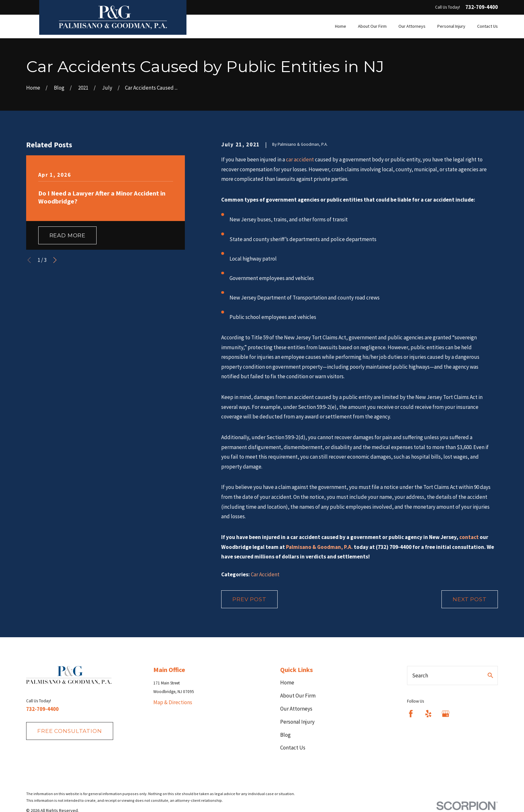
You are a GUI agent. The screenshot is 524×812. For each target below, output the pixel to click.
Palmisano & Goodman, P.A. (319, 547)
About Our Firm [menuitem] (372, 26)
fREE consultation (69, 731)
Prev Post (249, 599)
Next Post (470, 599)
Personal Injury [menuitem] (451, 26)
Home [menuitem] (341, 26)
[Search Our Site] (490, 675)
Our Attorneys (296, 709)
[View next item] (55, 260)
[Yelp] (428, 714)
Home (287, 683)
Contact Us (293, 748)
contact (469, 537)
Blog (285, 735)
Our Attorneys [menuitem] (412, 26)
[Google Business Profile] (446, 714)
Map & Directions (173, 702)
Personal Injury (297, 722)
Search (420, 675)
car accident (300, 159)
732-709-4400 (482, 7)
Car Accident (265, 574)
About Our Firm (298, 696)
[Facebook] (411, 714)
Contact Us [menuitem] (488, 26)
